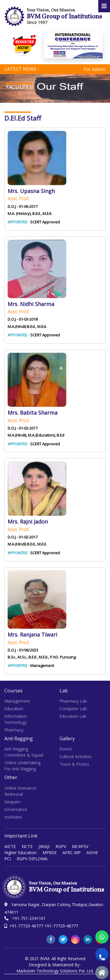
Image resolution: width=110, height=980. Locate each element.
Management (17, 701)
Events (66, 749)
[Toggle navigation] (104, 6)
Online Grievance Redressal (20, 791)
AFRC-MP (72, 853)
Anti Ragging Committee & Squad (24, 752)
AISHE (92, 853)
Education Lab (73, 716)
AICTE (10, 846)
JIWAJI (44, 846)
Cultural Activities (76, 756)
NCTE (27, 846)
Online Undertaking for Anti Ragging (22, 766)
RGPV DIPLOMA (32, 859)
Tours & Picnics (74, 764)
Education (14, 709)
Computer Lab (73, 709)
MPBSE (50, 853)
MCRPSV (80, 846)
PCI (8, 859)
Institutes (13, 817)
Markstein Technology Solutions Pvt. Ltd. (55, 971)
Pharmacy (14, 730)
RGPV (61, 846)
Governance (16, 809)
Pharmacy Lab (73, 701)
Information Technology (16, 719)
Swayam (12, 802)
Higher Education (21, 853)
